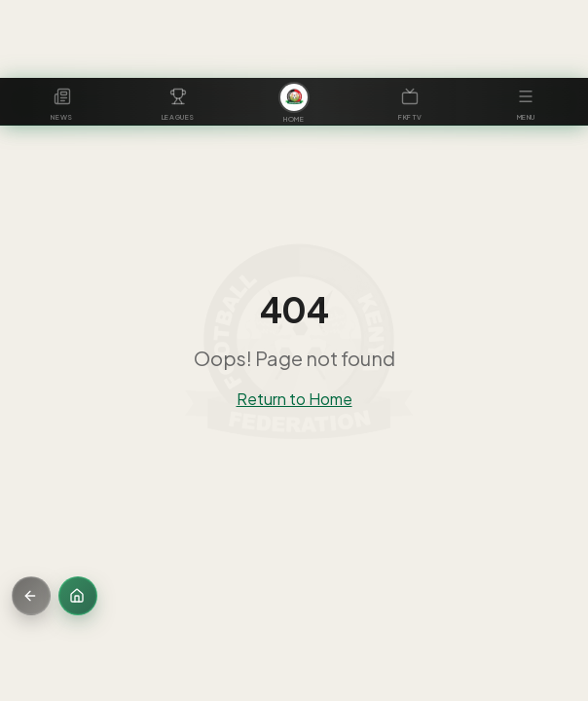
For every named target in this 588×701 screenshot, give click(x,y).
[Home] (78, 596)
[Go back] (31, 596)
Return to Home (294, 399)
